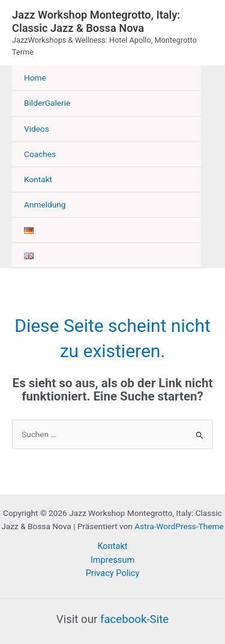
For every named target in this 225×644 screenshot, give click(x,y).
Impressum (112, 560)
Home (35, 78)
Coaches (40, 154)
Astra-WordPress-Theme (179, 526)
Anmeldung (45, 204)
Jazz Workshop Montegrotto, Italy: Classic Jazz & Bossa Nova (96, 21)
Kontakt (38, 179)
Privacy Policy (113, 573)
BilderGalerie (47, 103)
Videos (37, 129)
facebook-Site (134, 619)
